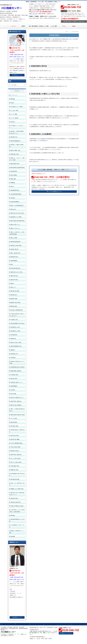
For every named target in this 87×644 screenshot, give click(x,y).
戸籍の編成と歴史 (15, 466)
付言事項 (13, 390)
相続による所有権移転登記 (17, 205)
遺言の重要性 (14, 175)
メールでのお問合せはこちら (54, 192)
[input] (17, 85)
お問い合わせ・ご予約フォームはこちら (74, 21)
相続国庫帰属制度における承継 (17, 520)
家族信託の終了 (14, 354)
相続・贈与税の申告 (15, 253)
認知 (12, 264)
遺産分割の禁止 (14, 280)
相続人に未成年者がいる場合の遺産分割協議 (17, 233)
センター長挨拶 (14, 118)
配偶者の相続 (14, 306)
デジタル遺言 (14, 418)
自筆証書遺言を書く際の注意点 (17, 475)
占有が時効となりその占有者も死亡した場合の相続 (17, 511)
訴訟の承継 (13, 394)
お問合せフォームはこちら (66, 633)
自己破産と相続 (14, 426)
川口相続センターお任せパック (17, 127)
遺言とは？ (13, 287)
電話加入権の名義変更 (16, 405)
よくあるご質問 (14, 110)
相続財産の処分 (14, 257)
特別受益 (13, 198)
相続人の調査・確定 (15, 150)
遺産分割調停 (14, 422)
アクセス (36, 624)
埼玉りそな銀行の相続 (16, 462)
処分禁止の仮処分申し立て (17, 398)
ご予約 (51, 10)
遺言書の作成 (14, 137)
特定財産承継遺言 (15, 202)
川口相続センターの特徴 (17, 107)
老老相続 (13, 536)
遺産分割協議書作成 (15, 141)
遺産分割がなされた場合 (17, 272)
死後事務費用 (14, 386)
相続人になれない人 (15, 228)
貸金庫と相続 (14, 379)
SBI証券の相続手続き (16, 502)
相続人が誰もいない (15, 224)
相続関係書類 (14, 261)
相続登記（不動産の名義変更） (16, 146)
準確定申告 (13, 339)
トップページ (14, 95)
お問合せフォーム (17, 75)
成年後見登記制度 (15, 479)
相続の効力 (13, 209)
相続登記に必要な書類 (16, 245)
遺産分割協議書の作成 (16, 346)
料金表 (12, 103)
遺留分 (12, 283)
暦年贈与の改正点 (15, 451)
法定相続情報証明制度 (16, 194)
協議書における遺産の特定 (17, 489)
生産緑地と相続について (17, 382)
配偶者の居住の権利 (15, 302)
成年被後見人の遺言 (15, 331)
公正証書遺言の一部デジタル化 (17, 526)
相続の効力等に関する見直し (18, 213)
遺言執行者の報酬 (15, 439)
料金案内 (79, 624)
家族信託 (13, 350)
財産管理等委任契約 (15, 268)
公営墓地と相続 (14, 375)
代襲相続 (13, 183)
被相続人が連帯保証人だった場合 (17, 532)
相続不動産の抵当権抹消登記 (18, 167)
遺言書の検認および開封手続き (17, 431)
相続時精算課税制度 (15, 242)
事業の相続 (13, 179)
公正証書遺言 (42, 139)
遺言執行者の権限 (15, 291)
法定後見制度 (14, 335)
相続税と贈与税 (14, 249)
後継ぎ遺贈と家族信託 (16, 371)
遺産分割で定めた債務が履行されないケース (17, 494)
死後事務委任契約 (15, 190)
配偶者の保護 (14, 299)
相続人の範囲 (14, 238)
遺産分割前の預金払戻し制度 (18, 415)
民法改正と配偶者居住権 (17, 310)
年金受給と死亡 (14, 320)
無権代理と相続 (14, 470)
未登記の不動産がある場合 (17, 506)
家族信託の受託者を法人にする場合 (17, 362)
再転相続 (13, 515)
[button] (25, 85)
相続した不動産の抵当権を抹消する (17, 410)
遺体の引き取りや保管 (16, 342)
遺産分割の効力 (14, 276)
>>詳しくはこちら (33, 14)
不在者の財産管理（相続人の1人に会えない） (17, 315)
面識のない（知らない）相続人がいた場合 (17, 159)
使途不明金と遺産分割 (16, 401)
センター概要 (14, 114)
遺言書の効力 (14, 295)
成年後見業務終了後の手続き (18, 323)
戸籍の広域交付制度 (15, 447)
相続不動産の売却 (15, 164)
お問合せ (13, 122)
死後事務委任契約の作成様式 (18, 367)
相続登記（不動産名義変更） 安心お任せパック (17, 132)
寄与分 (12, 186)
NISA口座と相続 (15, 436)
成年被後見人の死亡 (15, 327)
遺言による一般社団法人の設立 (17, 484)
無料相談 (13, 99)
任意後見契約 (14, 171)
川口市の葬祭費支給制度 (17, 443)
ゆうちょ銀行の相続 (15, 458)
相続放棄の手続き (15, 154)
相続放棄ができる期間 (16, 217)
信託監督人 (13, 358)
